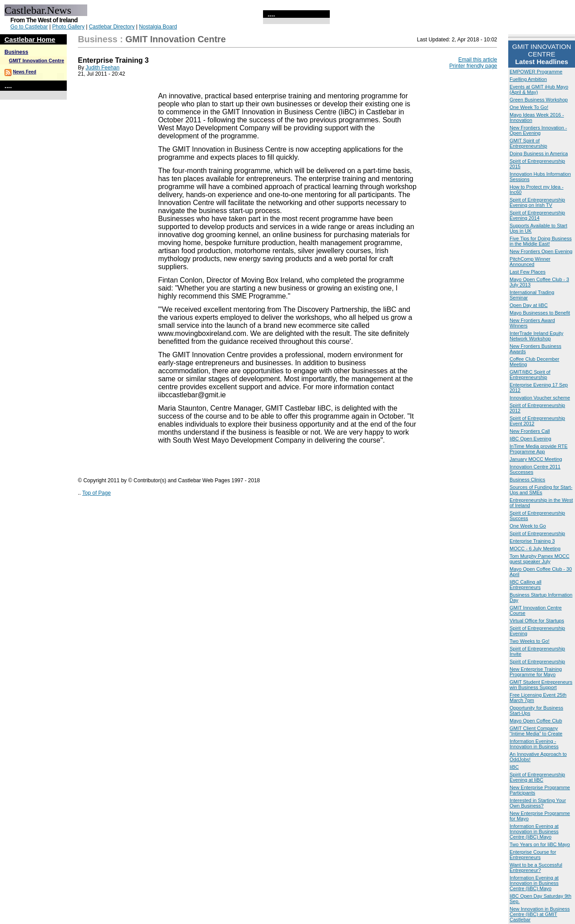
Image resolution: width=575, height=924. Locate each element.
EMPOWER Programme (536, 72)
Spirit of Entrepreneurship (537, 533)
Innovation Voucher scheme (540, 398)
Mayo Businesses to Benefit (540, 313)
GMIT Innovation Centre (36, 61)
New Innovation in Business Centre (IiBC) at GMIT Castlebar (540, 914)
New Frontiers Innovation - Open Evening (538, 130)
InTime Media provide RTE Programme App (539, 449)
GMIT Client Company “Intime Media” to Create (536, 731)
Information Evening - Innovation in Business (534, 744)
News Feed (24, 72)
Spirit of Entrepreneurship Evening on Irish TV (537, 202)
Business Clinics (527, 480)
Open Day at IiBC (529, 305)
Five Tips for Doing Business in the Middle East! (541, 241)
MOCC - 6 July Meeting (535, 549)
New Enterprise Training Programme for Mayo (536, 672)
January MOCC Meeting (536, 459)
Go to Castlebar (29, 27)
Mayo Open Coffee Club (536, 721)
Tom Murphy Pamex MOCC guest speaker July (539, 559)
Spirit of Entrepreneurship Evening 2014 (537, 215)
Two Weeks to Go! (530, 641)
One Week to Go (528, 526)
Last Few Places (528, 272)
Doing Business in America (539, 153)
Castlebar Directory (112, 27)
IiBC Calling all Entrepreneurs (526, 585)
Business (16, 52)
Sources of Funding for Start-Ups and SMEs (541, 490)
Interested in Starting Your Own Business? (538, 803)
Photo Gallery (68, 27)
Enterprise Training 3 (532, 541)
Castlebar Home (30, 39)
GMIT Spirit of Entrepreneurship (528, 143)
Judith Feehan (102, 68)
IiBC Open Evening (530, 439)
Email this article (478, 60)
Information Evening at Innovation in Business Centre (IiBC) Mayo (534, 831)
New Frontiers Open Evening (541, 251)
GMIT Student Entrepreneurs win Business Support (541, 685)
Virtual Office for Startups (537, 621)
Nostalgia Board (158, 27)
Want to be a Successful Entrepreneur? (536, 868)
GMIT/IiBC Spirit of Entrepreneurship (530, 375)
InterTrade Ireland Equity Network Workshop (537, 336)
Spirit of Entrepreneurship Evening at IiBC (537, 777)
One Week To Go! (529, 107)
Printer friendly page (473, 66)
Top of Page (97, 493)
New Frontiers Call (530, 431)
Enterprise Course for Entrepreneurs (533, 855)
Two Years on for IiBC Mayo (540, 844)
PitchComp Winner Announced (530, 262)
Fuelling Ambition (528, 79)
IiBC (514, 767)
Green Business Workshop (539, 100)
